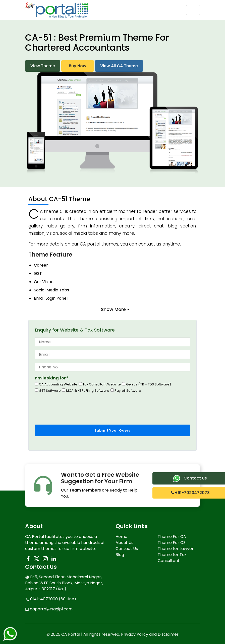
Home (121, 537)
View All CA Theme (119, 66)
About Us (124, 543)
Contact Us (127, 549)
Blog (120, 555)
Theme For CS (172, 543)
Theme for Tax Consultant (172, 558)
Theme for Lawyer (176, 549)
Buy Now (78, 66)
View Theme (43, 66)
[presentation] (73, 407)
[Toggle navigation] (193, 10)
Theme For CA (172, 537)
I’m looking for (51, 378)
